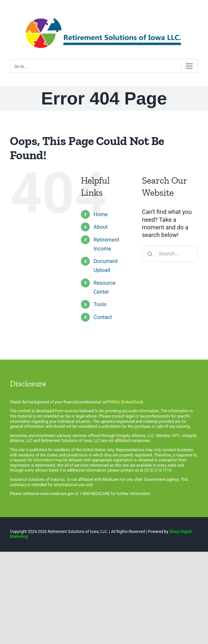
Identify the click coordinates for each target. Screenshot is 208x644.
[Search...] (170, 254)
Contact (103, 317)
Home (101, 214)
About (101, 227)
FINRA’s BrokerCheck (125, 402)
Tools (100, 304)
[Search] (150, 254)
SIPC (176, 436)
